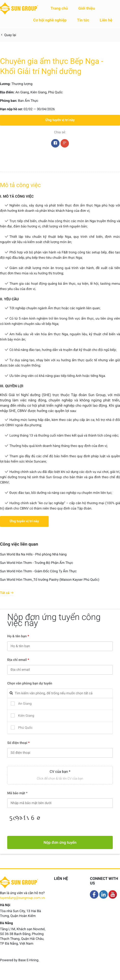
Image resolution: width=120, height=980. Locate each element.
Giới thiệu (87, 8)
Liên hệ (106, 20)
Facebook (55, 144)
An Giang (22, 92)
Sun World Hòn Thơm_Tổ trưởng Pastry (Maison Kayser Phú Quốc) (50, 580)
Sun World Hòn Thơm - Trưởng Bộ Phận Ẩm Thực (37, 563)
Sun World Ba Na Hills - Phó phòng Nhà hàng (33, 554)
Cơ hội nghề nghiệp (50, 20)
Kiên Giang (38, 92)
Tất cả (7, 593)
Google (65, 144)
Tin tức (83, 20)
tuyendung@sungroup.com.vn (22, 898)
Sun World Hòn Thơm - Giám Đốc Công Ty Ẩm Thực (38, 571)
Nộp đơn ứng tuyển (60, 842)
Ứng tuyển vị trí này (60, 120)
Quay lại (8, 35)
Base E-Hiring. (29, 960)
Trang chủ (59, 8)
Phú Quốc (55, 92)
